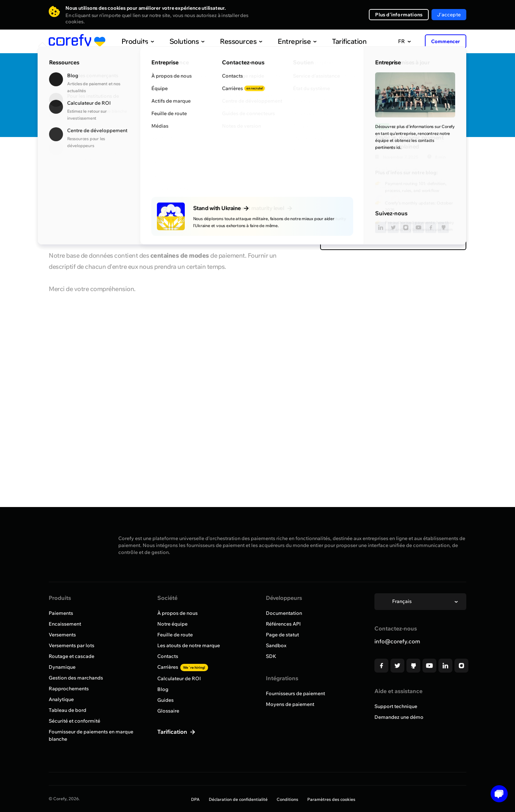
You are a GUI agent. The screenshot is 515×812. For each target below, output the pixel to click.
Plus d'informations (399, 15)
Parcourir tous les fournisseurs (92, 158)
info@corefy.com (397, 641)
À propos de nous (177, 613)
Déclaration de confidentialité (238, 799)
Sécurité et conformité (74, 721)
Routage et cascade (72, 656)
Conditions (287, 799)
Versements (62, 635)
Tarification (335, 41)
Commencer (446, 41)
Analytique (61, 699)
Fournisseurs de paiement (295, 693)
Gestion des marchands (76, 678)
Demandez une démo (399, 717)
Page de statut (282, 635)
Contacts (168, 656)
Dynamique (62, 667)
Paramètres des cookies (331, 799)
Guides (165, 700)
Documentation (284, 613)
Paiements (61, 613)
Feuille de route (175, 635)
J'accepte (449, 15)
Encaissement (65, 624)
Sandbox (276, 645)
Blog (163, 689)
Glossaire (168, 711)
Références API (283, 624)
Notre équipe (172, 624)
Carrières (183, 667)
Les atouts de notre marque (189, 645)
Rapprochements (69, 689)
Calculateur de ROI (179, 678)
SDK (271, 656)
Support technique (396, 706)
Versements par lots (72, 645)
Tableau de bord (68, 710)
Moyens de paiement (290, 704)
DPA (195, 799)
